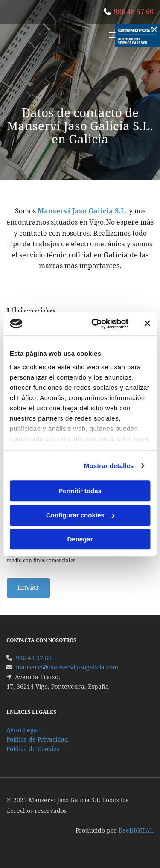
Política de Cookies (33, 749)
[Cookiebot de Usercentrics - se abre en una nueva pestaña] (95, 324)
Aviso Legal (23, 730)
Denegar (80, 539)
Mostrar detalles (109, 466)
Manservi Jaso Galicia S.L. (82, 211)
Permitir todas (80, 491)
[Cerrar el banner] (147, 324)
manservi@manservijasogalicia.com (67, 667)
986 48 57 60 (134, 12)
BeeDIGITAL (136, 830)
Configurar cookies (80, 515)
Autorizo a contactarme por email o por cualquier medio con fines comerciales (72, 557)
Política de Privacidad (37, 739)
